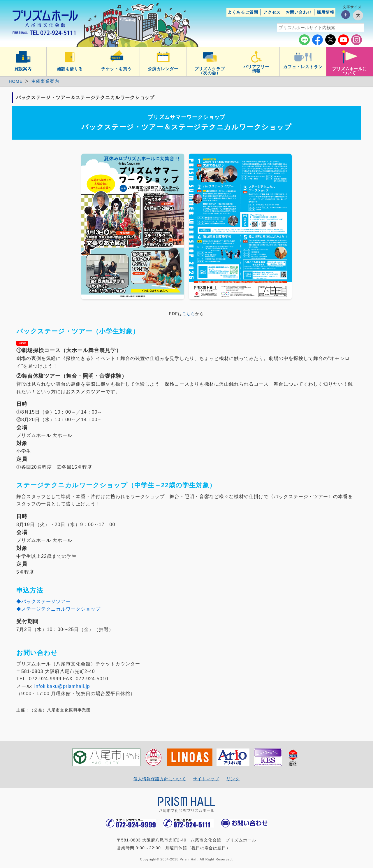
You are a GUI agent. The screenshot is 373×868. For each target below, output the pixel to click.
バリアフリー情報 (256, 69)
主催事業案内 (45, 81)
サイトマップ (206, 779)
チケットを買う (116, 69)
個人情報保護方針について (160, 779)
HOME (16, 81)
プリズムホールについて (350, 71)
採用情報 (326, 12)
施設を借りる (70, 69)
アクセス (272, 12)
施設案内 (23, 69)
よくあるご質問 (243, 12)
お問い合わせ (299, 12)
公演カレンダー (163, 69)
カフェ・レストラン (303, 67)
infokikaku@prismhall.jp (62, 686)
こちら (189, 314)
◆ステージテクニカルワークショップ (58, 609)
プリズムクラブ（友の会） (210, 71)
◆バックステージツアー (44, 601)
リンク (233, 779)
